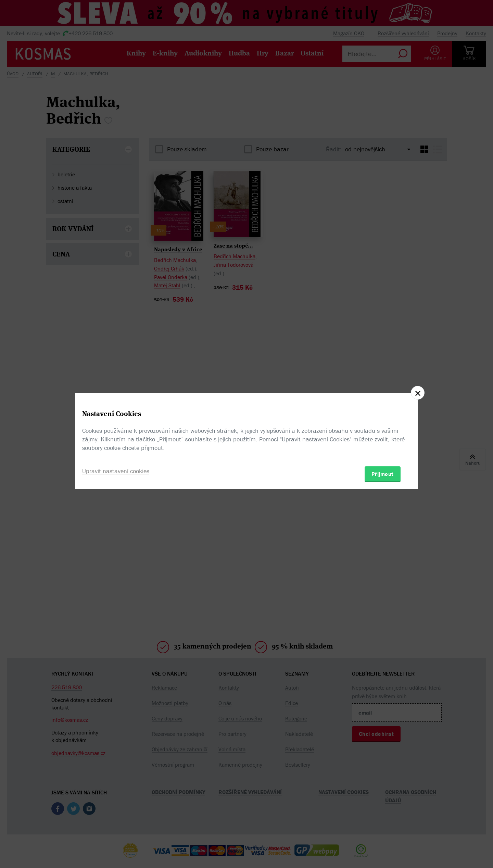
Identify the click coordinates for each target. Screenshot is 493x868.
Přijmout (383, 474)
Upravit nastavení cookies (116, 471)
